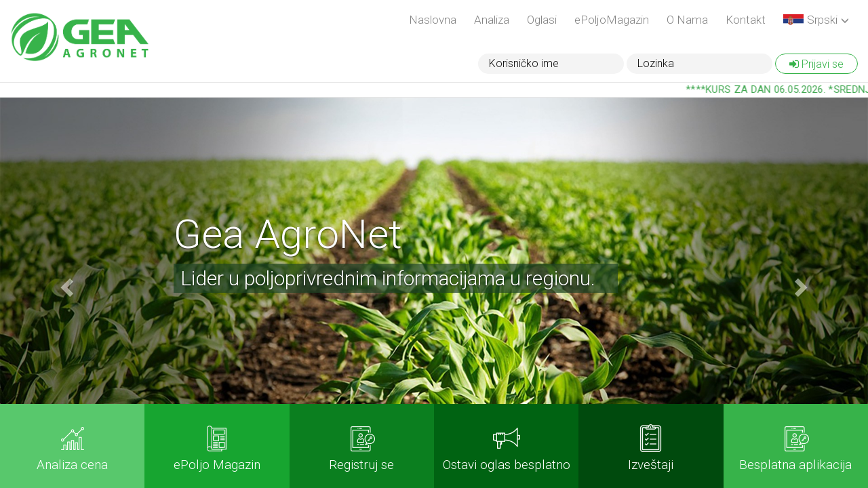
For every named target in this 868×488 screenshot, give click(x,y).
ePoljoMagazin (612, 20)
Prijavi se (816, 64)
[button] (816, 20)
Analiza (492, 20)
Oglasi (542, 20)
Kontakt (746, 20)
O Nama (687, 20)
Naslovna (433, 20)
